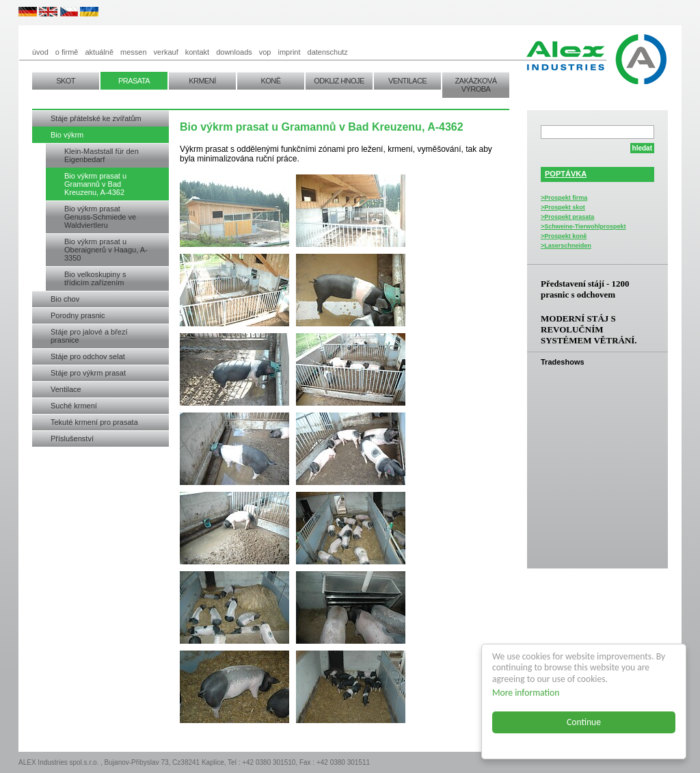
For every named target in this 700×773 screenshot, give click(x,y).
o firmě (67, 52)
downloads (234, 52)
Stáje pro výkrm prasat (88, 373)
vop (265, 52)
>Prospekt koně (564, 236)
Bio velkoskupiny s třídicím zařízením (95, 278)
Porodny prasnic (78, 315)
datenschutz (328, 52)
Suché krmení (74, 406)
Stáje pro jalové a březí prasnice (89, 336)
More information (526, 693)
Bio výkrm (67, 135)
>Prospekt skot (563, 207)
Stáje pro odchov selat (88, 356)
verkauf (166, 52)
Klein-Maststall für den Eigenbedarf (102, 155)
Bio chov (65, 299)
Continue (584, 722)
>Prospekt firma (564, 198)
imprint (290, 52)
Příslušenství (72, 438)
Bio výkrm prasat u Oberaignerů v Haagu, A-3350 (106, 250)
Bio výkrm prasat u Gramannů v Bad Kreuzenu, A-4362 (95, 184)
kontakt (197, 52)
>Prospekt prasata (567, 217)
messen (134, 52)
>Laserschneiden (566, 246)
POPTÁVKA (566, 174)
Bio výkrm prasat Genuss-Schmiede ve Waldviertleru (100, 217)
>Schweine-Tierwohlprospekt (583, 226)
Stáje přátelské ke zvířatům (96, 118)
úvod (40, 52)
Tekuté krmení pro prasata (94, 422)
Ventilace (66, 389)
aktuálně (99, 52)
